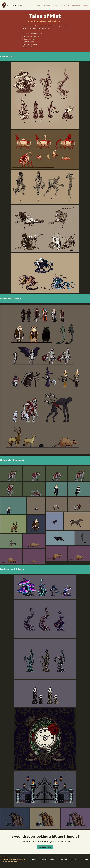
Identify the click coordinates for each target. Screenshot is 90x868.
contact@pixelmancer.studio (17, 859)
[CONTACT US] (45, 847)
